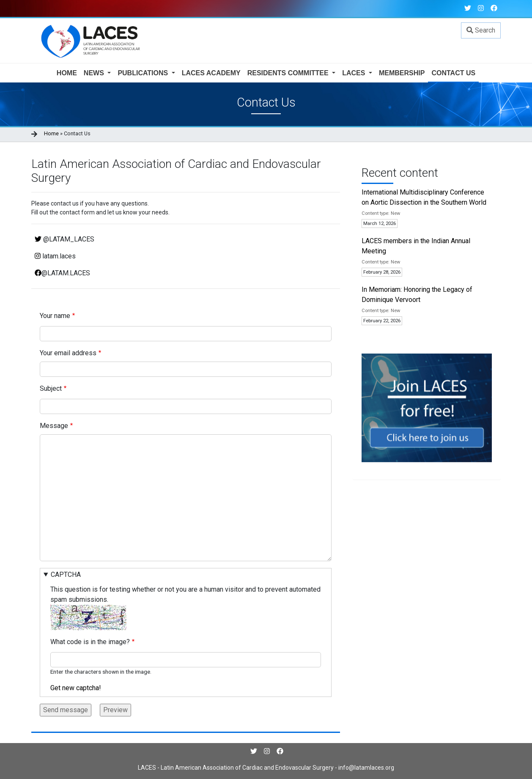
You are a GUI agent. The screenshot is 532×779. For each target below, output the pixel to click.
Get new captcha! (76, 688)
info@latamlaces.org (366, 768)
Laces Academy (211, 73)
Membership (402, 73)
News (95, 73)
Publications (144, 73)
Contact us (453, 73)
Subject (51, 388)
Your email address (68, 353)
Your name (55, 316)
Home (67, 73)
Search (481, 30)
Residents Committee (289, 73)
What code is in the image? (90, 642)
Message (54, 426)
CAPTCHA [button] (66, 575)
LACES (355, 73)
